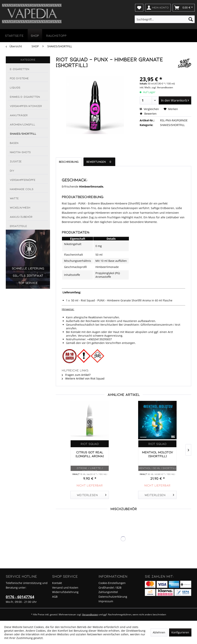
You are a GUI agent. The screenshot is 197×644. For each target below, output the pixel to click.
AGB (55, 597)
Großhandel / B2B (110, 588)
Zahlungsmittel (108, 592)
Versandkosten (90, 614)
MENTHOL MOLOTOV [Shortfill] (157, 454)
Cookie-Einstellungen (112, 583)
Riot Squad (90, 444)
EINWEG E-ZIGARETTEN (25, 97)
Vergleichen (149, 109)
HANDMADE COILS (22, 189)
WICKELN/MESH (20, 207)
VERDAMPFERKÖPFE (23, 180)
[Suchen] (191, 19)
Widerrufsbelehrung (65, 592)
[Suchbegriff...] (165, 19)
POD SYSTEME (19, 78)
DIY (12, 171)
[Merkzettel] (139, 8)
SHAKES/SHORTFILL (23, 134)
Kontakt (57, 583)
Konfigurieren (180, 632)
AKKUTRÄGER (19, 115)
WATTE (14, 198)
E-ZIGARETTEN (19, 69)
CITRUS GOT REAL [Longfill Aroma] (90, 454)
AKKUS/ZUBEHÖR (21, 217)
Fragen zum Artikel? (76, 375)
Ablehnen (159, 632)
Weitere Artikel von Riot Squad (83, 378)
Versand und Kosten (65, 588)
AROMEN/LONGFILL (23, 124)
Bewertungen (99, 162)
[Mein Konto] (158, 8)
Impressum (106, 601)
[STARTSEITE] (14, 35)
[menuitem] (139, 8)
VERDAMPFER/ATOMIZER (26, 106)
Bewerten (148, 114)
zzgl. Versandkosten (162, 87)
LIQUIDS (15, 87)
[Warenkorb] (184, 8)
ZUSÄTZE (16, 161)
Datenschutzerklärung (113, 597)
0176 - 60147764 (20, 597)
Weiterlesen (92, 494)
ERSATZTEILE (18, 226)
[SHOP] (35, 35)
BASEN (14, 143)
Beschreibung (69, 162)
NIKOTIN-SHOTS (20, 152)
